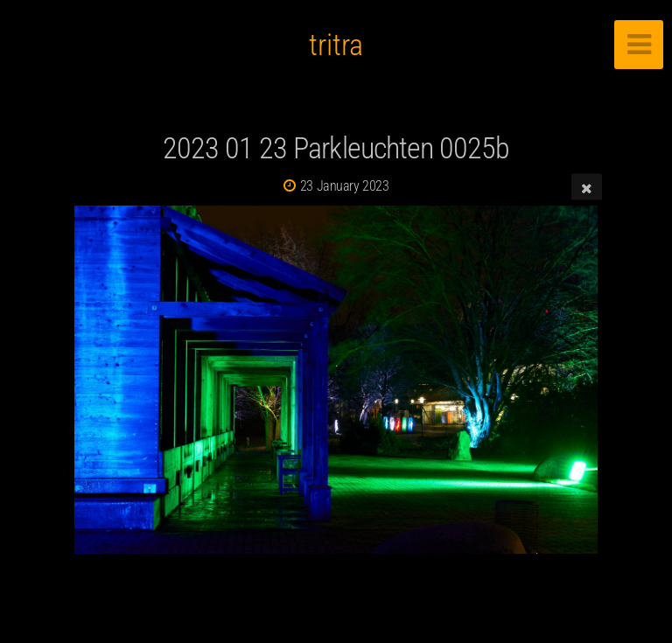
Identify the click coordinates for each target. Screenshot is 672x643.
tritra (336, 45)
